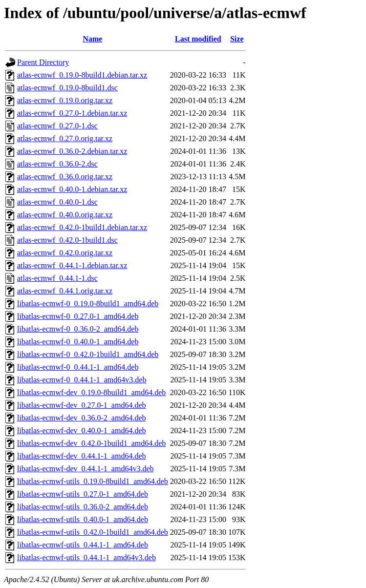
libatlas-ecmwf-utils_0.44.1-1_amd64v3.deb (86, 557)
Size (237, 39)
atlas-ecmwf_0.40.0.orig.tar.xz (65, 215)
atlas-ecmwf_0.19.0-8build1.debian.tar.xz (82, 75)
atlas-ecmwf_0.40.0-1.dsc (57, 202)
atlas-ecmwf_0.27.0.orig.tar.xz (65, 138)
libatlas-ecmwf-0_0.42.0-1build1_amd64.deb (88, 354)
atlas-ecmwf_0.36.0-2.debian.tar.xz (72, 151)
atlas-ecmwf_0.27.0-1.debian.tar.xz (72, 113)
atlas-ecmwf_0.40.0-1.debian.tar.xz (72, 189)
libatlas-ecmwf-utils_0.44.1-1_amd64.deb (83, 545)
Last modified (198, 39)
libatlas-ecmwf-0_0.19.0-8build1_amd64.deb (88, 304)
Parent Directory (43, 62)
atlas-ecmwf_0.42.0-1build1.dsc (67, 240)
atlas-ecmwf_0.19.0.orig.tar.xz (65, 100)
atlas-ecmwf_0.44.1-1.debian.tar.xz (72, 265)
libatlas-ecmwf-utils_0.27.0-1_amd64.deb (83, 494)
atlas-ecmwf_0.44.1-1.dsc (57, 278)
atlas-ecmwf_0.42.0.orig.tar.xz (65, 253)
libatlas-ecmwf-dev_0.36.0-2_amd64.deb (81, 418)
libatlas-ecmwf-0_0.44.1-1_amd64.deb (78, 367)
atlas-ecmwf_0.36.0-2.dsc (57, 164)
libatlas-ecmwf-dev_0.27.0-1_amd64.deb (81, 405)
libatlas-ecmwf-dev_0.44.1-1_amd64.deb (81, 456)
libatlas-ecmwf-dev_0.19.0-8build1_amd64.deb (91, 392)
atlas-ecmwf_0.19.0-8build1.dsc (67, 88)
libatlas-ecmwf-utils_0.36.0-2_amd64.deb (83, 507)
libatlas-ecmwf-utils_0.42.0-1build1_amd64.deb (93, 532)
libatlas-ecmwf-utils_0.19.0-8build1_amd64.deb (93, 481)
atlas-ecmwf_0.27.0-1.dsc (57, 126)
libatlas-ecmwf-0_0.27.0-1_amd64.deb (78, 316)
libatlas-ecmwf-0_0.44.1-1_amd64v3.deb (82, 380)
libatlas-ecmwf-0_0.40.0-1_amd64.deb (78, 342)
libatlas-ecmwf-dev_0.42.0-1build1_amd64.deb (91, 443)
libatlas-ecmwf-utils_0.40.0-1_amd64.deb (83, 519)
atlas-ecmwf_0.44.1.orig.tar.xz (65, 291)
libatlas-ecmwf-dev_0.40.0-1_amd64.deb (81, 430)
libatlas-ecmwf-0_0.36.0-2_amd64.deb (78, 329)
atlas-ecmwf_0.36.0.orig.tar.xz (65, 177)
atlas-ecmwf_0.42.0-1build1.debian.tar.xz (82, 227)
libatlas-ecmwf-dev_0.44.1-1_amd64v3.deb (85, 469)
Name (92, 39)
